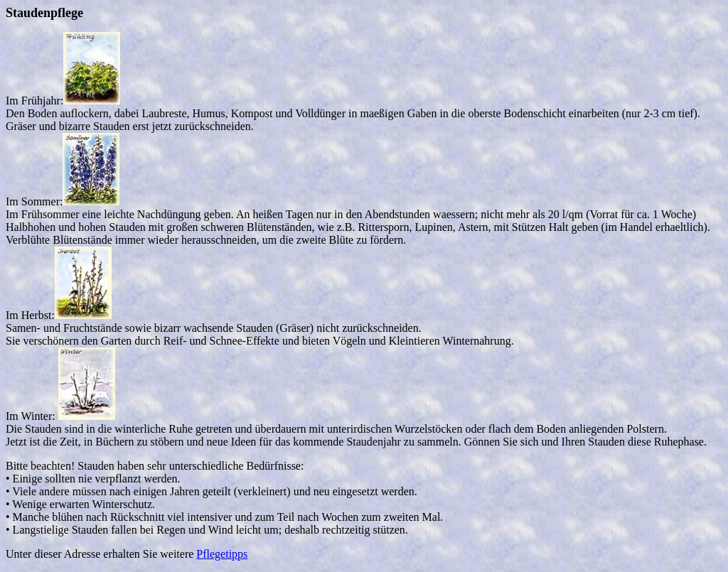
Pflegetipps (222, 554)
